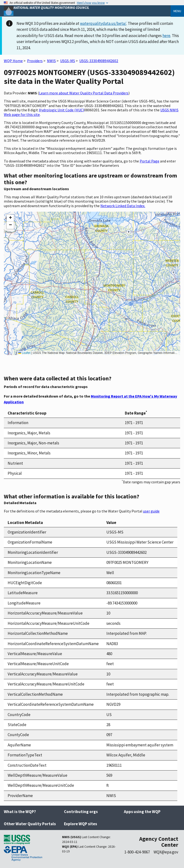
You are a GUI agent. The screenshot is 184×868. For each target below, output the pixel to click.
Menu (177, 11)
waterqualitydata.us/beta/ (103, 23)
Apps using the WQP (142, 812)
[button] (10, 218)
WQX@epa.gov (166, 852)
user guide (151, 511)
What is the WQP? (20, 812)
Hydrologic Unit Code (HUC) (61, 110)
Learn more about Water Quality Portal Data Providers (84, 93)
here (166, 36)
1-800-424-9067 (137, 852)
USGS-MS (68, 61)
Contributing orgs (81, 812)
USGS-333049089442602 (99, 61)
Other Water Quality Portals (30, 824)
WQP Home (13, 61)
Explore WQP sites (80, 824)
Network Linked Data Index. (123, 206)
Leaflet (24, 353)
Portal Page (149, 161)
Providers (35, 61)
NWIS (51, 61)
